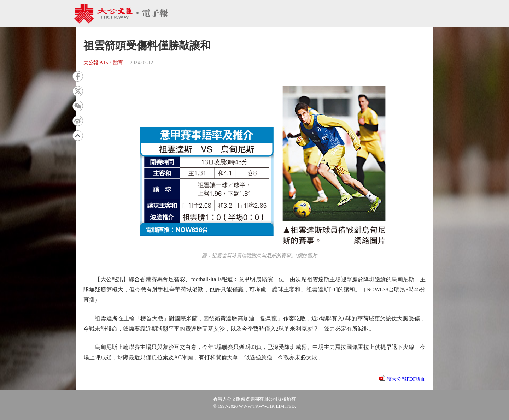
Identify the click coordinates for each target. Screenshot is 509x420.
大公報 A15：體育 (103, 63)
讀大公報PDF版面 (406, 379)
